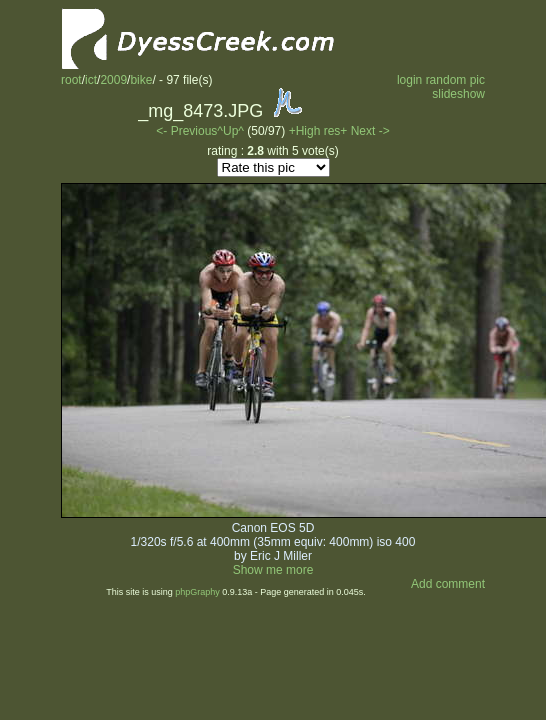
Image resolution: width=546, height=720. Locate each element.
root (71, 80)
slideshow (458, 94)
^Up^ (230, 131)
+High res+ (320, 131)
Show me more (273, 570)
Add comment (448, 584)
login (409, 80)
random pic (455, 80)
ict (91, 80)
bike (141, 80)
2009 (113, 80)
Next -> (370, 131)
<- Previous (186, 131)
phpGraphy (197, 592)
